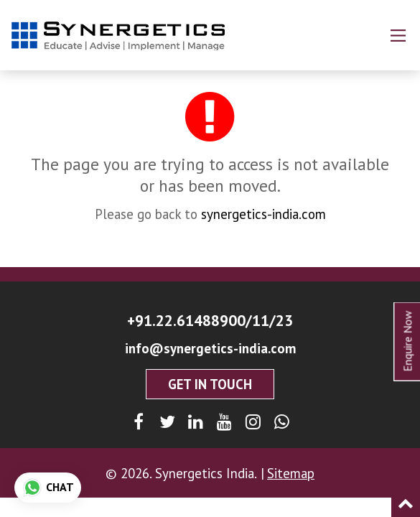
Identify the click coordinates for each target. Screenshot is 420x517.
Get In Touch (210, 384)
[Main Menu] (398, 36)
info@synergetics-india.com (210, 348)
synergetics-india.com (263, 214)
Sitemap (291, 473)
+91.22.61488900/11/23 (210, 320)
